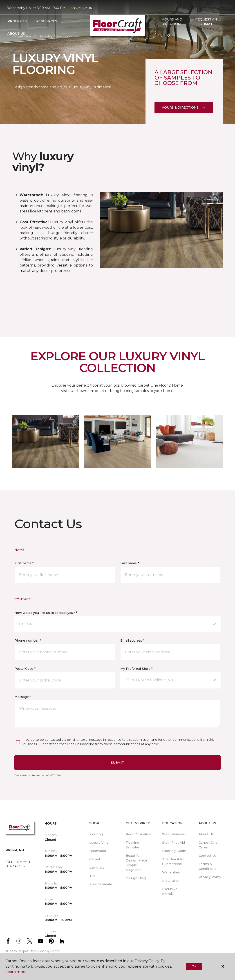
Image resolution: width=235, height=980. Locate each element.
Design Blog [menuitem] (136, 878)
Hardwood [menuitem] (98, 851)
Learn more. (16, 972)
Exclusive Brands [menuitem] (170, 891)
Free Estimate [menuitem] (101, 884)
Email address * (132, 640)
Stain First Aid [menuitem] (173, 843)
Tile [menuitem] (92, 876)
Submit (117, 763)
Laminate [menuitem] (97, 868)
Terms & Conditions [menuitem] (207, 866)
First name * (24, 563)
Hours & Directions (184, 107)
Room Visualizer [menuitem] (139, 834)
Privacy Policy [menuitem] (210, 877)
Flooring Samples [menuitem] (133, 845)
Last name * (130, 563)
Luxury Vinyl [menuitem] (99, 843)
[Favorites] (168, 36)
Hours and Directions (172, 22)
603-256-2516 (81, 8)
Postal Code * (25, 669)
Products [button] (17, 21)
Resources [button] (47, 21)
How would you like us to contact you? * (46, 613)
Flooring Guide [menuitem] (174, 851)
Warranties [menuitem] (171, 872)
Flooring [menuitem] (96, 834)
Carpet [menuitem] (95, 859)
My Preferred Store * (136, 669)
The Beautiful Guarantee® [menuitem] (173, 862)
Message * (22, 697)
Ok (194, 966)
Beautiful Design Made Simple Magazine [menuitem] (137, 863)
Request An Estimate (206, 22)
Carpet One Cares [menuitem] (208, 845)
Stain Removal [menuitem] (174, 834)
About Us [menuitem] (206, 834)
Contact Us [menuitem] (208, 856)
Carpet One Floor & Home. (39, 951)
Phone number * (28, 640)
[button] (160, 36)
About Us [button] (16, 34)
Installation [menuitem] (171, 881)
